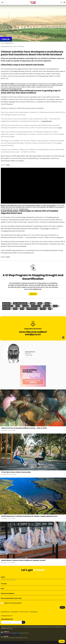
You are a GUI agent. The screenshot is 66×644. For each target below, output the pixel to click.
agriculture (6, 303)
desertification (47, 121)
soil (50, 309)
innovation (6, 309)
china (40, 303)
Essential (6, 636)
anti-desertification (20, 303)
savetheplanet (32, 309)
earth (18, 306)
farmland (47, 306)
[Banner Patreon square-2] (33, 376)
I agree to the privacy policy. (13, 603)
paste (15, 309)
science (43, 309)
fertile (55, 306)
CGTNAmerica (24, 209)
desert (47, 303)
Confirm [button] (62, 641)
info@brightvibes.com (7, 616)
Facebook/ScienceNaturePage (11, 89)
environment (36, 306)
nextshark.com (9, 43)
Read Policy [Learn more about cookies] (9, 628)
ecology (25, 306)
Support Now (33, 294)
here (60, 128)
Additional (6, 632)
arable (32, 303)
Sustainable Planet (6, 46)
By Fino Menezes (30, 352)
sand (22, 309)
